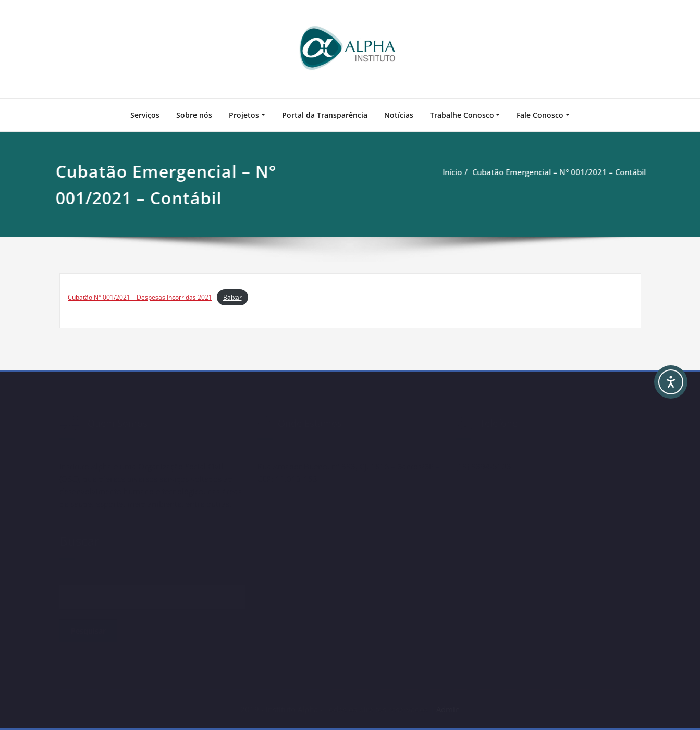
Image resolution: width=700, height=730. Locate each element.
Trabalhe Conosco (462, 115)
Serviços (145, 115)
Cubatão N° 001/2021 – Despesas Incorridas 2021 (140, 297)
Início (446, 172)
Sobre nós (194, 115)
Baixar (232, 297)
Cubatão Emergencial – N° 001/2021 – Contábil (553, 172)
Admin (448, 709)
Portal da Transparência (325, 115)
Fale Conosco (540, 115)
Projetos (244, 115)
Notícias (399, 115)
